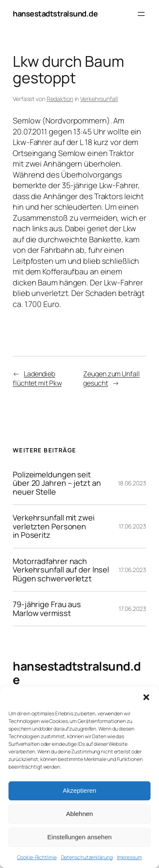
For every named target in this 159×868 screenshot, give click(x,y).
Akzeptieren (79, 790)
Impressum (130, 857)
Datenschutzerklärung (87, 857)
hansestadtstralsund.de (55, 14)
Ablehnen (79, 814)
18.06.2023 (132, 483)
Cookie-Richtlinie (37, 857)
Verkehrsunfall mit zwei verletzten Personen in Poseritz (54, 526)
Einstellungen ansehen (80, 837)
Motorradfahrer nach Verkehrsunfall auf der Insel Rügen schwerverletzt (61, 570)
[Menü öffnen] (141, 14)
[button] (146, 697)
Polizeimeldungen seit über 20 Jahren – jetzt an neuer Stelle (57, 483)
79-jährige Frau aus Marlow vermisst (47, 609)
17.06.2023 (132, 526)
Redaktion (60, 99)
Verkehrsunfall (99, 99)
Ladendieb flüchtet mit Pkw (37, 379)
